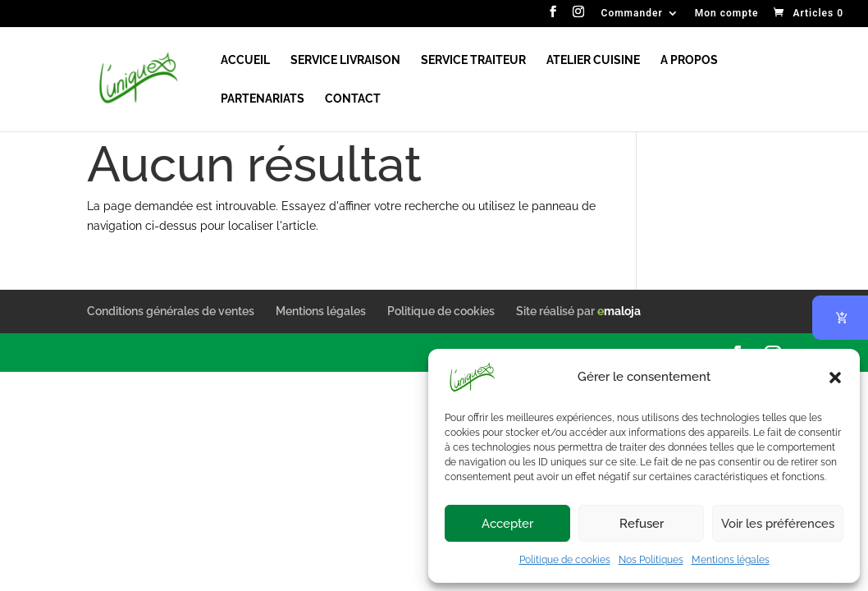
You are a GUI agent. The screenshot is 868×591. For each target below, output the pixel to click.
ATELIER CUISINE (593, 60)
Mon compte (727, 14)
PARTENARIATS (263, 99)
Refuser (642, 524)
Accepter (507, 524)
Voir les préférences (778, 524)
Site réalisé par (578, 311)
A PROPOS (689, 60)
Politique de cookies (565, 560)
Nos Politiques (651, 560)
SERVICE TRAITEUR (473, 60)
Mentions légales (731, 560)
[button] (835, 378)
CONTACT (353, 99)
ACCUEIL (245, 60)
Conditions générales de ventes (171, 311)
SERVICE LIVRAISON (345, 60)
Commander (632, 14)
